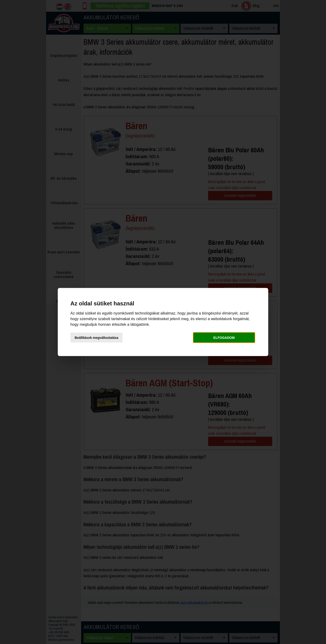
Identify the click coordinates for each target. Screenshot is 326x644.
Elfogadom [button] (224, 337)
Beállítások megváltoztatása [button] (96, 337)
